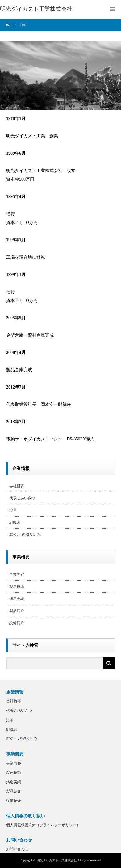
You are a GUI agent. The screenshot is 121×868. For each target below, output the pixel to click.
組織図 (15, 522)
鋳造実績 (17, 599)
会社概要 (17, 486)
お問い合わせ (17, 849)
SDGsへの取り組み (25, 535)
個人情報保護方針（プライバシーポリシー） (43, 825)
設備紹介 (17, 623)
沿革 (13, 510)
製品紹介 (17, 611)
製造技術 (17, 587)
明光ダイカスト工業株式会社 (57, 860)
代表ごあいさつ (22, 498)
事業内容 (17, 574)
